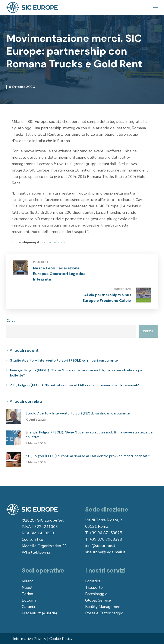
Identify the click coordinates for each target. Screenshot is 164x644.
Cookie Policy (61, 639)
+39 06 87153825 (106, 533)
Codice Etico (32, 539)
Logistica (93, 581)
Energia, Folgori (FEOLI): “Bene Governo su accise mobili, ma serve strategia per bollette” (77, 373)
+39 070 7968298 (106, 539)
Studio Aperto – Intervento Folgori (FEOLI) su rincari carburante (64, 360)
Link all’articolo (53, 242)
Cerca (11, 321)
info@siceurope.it (100, 546)
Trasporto (94, 587)
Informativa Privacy (29, 639)
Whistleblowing (36, 552)
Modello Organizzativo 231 (45, 546)
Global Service (98, 600)
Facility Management (104, 607)
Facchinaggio (96, 594)
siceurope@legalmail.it (105, 552)
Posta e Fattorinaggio (104, 613)
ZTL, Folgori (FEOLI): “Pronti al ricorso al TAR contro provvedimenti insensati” (75, 385)
